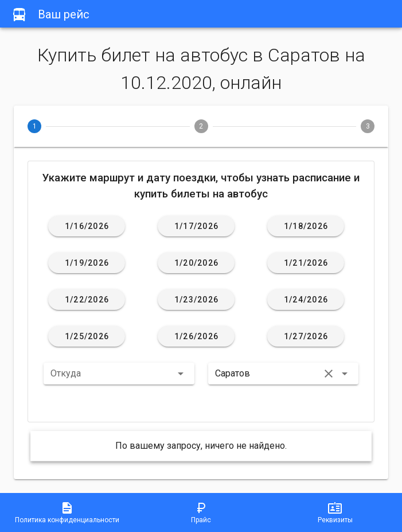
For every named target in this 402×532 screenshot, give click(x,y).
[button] (119, 374)
